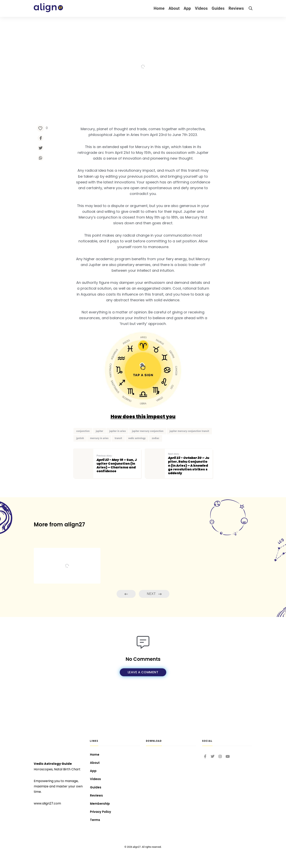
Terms (95, 820)
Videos (201, 8)
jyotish (80, 456)
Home (159, 8)
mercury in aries (99, 456)
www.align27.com (47, 798)
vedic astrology (137, 456)
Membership (100, 802)
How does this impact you (143, 434)
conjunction (83, 449)
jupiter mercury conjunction (148, 449)
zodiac (156, 456)
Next (154, 612)
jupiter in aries (117, 449)
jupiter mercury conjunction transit (189, 449)
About (174, 8)
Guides (218, 8)
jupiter (99, 449)
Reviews (236, 8)
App (187, 8)
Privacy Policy (101, 811)
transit (118, 456)
